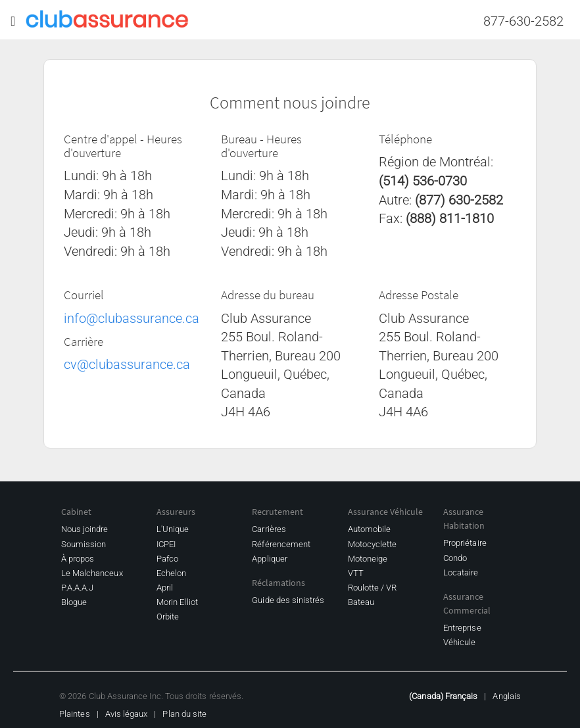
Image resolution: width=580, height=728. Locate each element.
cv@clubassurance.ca (127, 364)
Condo (455, 558)
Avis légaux (127, 714)
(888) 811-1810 (450, 218)
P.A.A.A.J (78, 588)
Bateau (361, 602)
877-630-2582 (523, 21)
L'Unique (173, 529)
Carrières (269, 529)
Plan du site (184, 714)
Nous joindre (85, 529)
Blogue (74, 602)
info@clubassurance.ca (132, 318)
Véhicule (460, 642)
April (165, 588)
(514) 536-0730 (423, 181)
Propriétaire (465, 543)
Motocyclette (373, 544)
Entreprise (462, 628)
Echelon (171, 573)
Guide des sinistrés (288, 600)
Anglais (506, 696)
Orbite (168, 617)
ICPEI (166, 544)
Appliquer (270, 559)
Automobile (370, 529)
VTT (356, 573)
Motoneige (368, 559)
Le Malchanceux (92, 573)
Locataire (461, 572)
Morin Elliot (177, 602)
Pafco (167, 559)
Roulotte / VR (373, 588)
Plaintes (75, 714)
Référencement (281, 544)
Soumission (84, 544)
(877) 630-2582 (459, 200)
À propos (78, 559)
